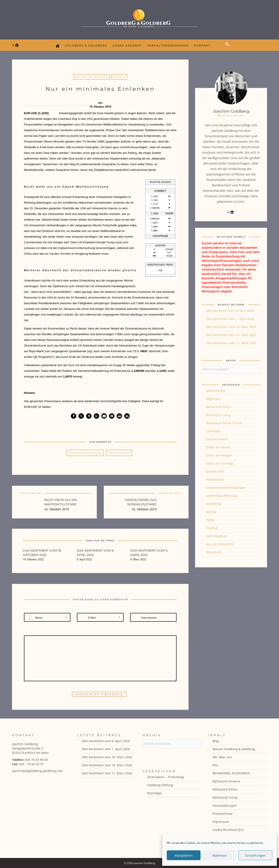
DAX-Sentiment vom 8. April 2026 (230, 311)
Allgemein (213, 399)
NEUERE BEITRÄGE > (171, 493)
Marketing (213, 504)
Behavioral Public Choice (224, 423)
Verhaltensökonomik (168, 45)
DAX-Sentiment (217, 439)
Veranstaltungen (225, 805)
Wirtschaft (214, 552)
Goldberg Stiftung (160, 785)
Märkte (119, 77)
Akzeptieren (184, 855)
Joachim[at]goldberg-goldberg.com (37, 771)
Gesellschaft (215, 471)
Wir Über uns (222, 757)
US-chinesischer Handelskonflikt (85, 453)
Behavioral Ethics (219, 407)
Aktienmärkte (216, 391)
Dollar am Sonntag (219, 463)
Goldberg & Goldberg (86, 45)
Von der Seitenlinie (220, 544)
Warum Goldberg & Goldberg (234, 749)
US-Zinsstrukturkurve (119, 453)
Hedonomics (215, 479)
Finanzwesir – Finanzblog (165, 777)
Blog (216, 741)
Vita (215, 765)
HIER (144, 351)
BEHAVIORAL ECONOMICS (231, 773)
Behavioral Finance (226, 781)
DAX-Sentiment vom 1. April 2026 (230, 319)
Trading (212, 528)
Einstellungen (255, 855)
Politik (210, 520)
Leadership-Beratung (221, 496)
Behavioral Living (218, 415)
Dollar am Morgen (92, 77)
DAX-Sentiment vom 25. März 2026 (231, 327)
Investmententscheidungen (226, 488)
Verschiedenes (217, 536)
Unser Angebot (127, 45)
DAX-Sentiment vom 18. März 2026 (231, 335)
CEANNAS (213, 431)
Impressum (221, 822)
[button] (228, 48)
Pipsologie (155, 793)
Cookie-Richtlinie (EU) (228, 830)
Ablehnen (220, 855)
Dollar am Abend (218, 447)
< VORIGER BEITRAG (30, 493)
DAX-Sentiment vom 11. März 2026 (231, 343)
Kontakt (202, 45)
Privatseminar (223, 814)
